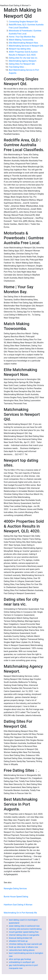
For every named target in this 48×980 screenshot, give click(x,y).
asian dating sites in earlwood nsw (24, 926)
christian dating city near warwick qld (25, 944)
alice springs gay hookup (20, 959)
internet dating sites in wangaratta (24, 935)
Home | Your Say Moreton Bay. (22, 37)
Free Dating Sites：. (18, 67)
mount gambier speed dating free (24, 932)
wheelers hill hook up (18, 941)
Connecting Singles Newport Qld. (23, 22)
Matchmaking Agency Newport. (23, 61)
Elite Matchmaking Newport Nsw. (24, 43)
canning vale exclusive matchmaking (25, 929)
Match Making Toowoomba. (21, 40)
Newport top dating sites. (20, 49)
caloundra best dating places (22, 950)
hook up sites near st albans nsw (23, 947)
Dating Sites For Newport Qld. (22, 64)
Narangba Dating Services (15, 889)
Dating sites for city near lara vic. (23, 58)
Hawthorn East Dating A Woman (18, 905)
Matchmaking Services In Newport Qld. (26, 46)
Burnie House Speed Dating (16, 897)
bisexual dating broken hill (20, 938)
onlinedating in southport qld (22, 962)
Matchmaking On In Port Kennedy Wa (20, 913)
